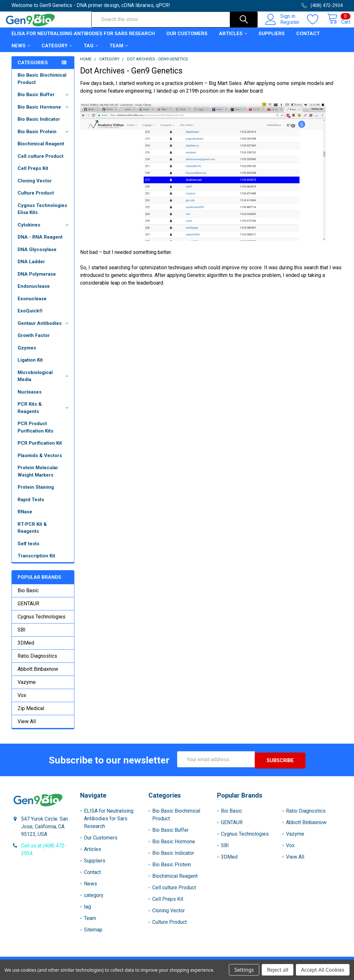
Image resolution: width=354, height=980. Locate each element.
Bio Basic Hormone (44, 113)
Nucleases (30, 398)
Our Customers (187, 39)
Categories (33, 68)
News (21, 51)
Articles (233, 39)
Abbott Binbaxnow (38, 675)
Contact (308, 39)
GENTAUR (28, 609)
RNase (25, 517)
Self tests (28, 549)
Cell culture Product (41, 162)
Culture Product (36, 199)
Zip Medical (31, 714)
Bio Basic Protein (44, 137)
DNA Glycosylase (37, 255)
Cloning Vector (35, 187)
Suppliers (272, 39)
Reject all (278, 970)
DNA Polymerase (37, 280)
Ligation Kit (30, 366)
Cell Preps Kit (33, 174)
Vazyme (27, 688)
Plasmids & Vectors (40, 461)
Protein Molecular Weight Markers (38, 477)
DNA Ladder (31, 267)
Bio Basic (28, 596)
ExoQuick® (30, 317)
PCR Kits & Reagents (44, 413)
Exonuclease (32, 304)
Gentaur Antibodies (44, 329)
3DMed (26, 649)
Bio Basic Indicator (39, 125)
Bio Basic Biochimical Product (42, 84)
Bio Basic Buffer (44, 100)
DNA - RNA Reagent (40, 243)
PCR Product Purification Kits (35, 433)
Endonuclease (34, 292)
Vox (22, 701)
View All (27, 727)
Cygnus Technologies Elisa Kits (42, 215)
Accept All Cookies (323, 970)
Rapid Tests (31, 505)
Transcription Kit (36, 562)
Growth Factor (34, 341)
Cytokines (44, 231)
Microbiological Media (44, 382)
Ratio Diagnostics (37, 662)
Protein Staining (36, 493)
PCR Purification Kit (40, 449)
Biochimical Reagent (41, 149)
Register (282, 26)
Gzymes (27, 354)
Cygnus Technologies (41, 622)
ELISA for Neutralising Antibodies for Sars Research (83, 39)
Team (119, 51)
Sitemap (93, 934)
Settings (244, 970)
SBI (22, 635)
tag (91, 51)
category (57, 51)
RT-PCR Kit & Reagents (32, 534)
